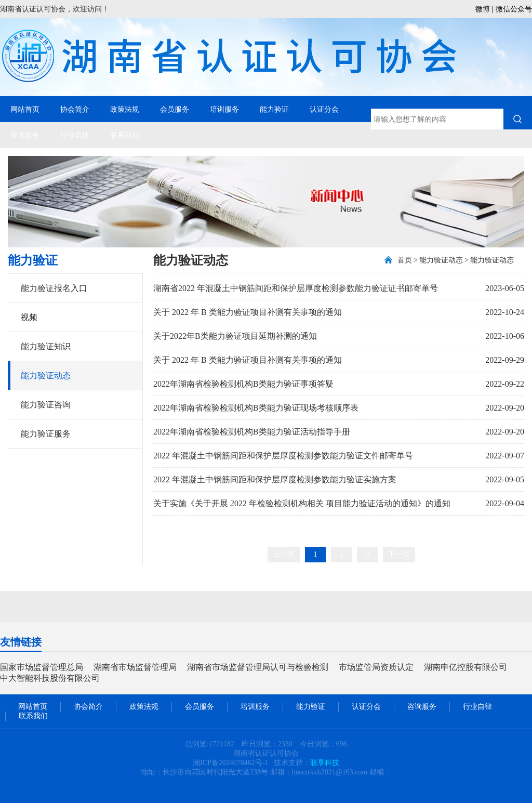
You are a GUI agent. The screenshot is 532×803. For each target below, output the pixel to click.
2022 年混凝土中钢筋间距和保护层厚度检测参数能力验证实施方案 (275, 479)
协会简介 (75, 109)
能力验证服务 (46, 434)
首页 (405, 260)
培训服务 (224, 109)
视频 (29, 317)
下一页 (399, 554)
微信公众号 (514, 9)
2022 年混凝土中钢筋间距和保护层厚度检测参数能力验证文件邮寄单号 (283, 456)
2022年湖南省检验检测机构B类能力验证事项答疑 (243, 384)
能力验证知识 (46, 346)
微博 (483, 9)
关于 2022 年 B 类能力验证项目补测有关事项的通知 (248, 312)
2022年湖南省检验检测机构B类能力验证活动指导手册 (252, 432)
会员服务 (175, 109)
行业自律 (75, 135)
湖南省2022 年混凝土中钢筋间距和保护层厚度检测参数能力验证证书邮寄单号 (296, 288)
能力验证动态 (46, 376)
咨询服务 (25, 135)
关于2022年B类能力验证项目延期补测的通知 (235, 336)
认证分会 (324, 109)
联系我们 (125, 135)
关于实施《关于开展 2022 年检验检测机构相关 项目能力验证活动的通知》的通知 (302, 503)
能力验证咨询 (46, 405)
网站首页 (25, 109)
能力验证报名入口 (54, 288)
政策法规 (125, 109)
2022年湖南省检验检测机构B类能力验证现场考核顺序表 (256, 408)
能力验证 (274, 109)
